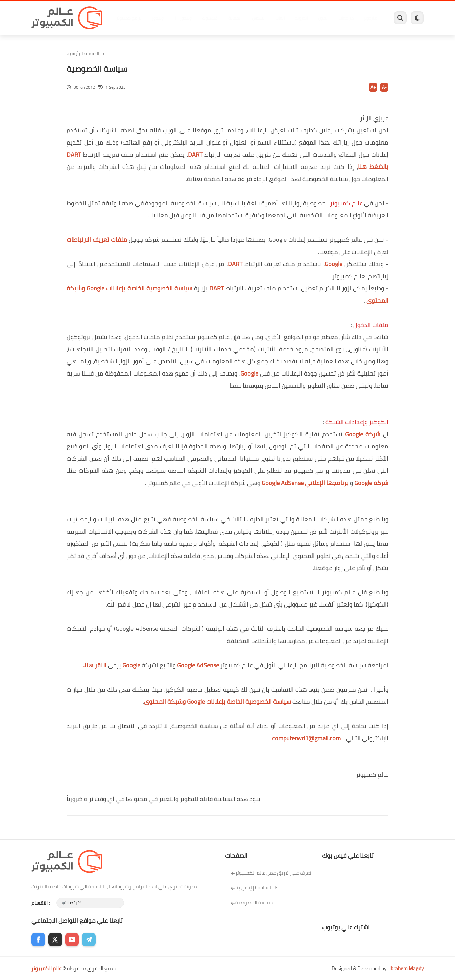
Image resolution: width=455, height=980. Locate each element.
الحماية (235, 18)
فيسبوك (210, 18)
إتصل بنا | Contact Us (254, 888)
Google (333, 264)
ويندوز (158, 18)
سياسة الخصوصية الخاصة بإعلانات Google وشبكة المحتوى (218, 702)
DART (195, 154)
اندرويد (301, 18)
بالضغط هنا (373, 167)
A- (384, 87)
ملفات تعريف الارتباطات (97, 240)
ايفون (323, 18)
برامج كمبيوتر (129, 18)
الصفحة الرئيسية (83, 53)
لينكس (258, 18)
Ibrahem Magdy (406, 968)
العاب (280, 18)
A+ (373, 87)
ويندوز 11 (183, 18)
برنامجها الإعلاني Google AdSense (305, 483)
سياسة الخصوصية (252, 902)
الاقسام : (41, 903)
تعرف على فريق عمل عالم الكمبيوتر (271, 873)
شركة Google (363, 434)
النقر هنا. (95, 665)
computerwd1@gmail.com (306, 738)
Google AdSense (198, 665)
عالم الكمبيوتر (46, 968)
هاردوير (370, 18)
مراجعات (346, 18)
